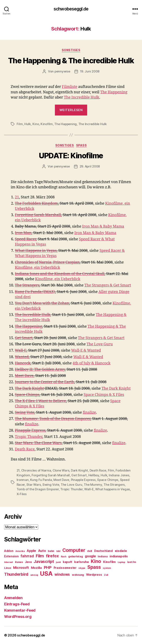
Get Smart (24, 338)
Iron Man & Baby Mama (103, 226)
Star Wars (34, 485)
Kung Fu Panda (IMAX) (35, 292)
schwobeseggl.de (71, 9)
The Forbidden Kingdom (36, 203)
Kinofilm (47, 124)
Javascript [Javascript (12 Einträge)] (44, 562)
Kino (36, 124)
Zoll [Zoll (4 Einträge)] (106, 575)
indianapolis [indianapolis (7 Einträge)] (119, 556)
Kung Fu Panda (41, 480)
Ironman (23, 480)
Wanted (22, 357)
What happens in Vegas (113, 489)
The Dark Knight (30, 389)
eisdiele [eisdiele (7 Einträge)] (121, 551)
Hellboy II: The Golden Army (40, 370)
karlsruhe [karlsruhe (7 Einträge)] (82, 562)
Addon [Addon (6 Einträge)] (9, 551)
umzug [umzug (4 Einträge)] (34, 575)
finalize (89, 413)
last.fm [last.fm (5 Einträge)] (132, 562)
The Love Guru (100, 344)
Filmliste (70, 87)
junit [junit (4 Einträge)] (58, 562)
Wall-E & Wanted (86, 351)
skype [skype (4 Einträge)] (82, 568)
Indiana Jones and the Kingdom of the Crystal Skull (60, 274)
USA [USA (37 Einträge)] (46, 574)
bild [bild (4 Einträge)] (58, 551)
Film (20, 124)
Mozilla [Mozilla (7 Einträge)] (36, 568)
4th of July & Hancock (91, 363)
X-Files (22, 494)
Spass (81, 145)
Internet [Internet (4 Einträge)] (9, 562)
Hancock (23, 363)
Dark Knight (79, 470)
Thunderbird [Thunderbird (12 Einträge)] (16, 574)
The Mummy (93, 485)
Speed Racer (26, 239)
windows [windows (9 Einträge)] (62, 574)
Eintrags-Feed (17, 604)
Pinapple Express (30, 430)
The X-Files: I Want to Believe (41, 401)
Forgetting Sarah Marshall (38, 215)
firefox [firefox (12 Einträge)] (52, 556)
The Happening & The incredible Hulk (71, 61)
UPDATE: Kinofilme (71, 156)
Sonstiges (71, 50)
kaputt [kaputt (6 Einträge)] (67, 562)
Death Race (25, 449)
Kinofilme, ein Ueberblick (38, 268)
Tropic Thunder (29, 437)
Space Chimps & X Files (104, 395)
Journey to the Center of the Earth (45, 382)
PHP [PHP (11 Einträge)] (48, 567)
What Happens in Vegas (36, 251)
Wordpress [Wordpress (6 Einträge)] (94, 575)
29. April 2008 (90, 166)
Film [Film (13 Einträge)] (40, 556)
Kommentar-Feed (20, 610)
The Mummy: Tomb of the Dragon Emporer (53, 419)
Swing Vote (25, 413)
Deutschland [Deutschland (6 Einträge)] (103, 551)
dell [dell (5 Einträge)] (90, 551)
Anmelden (13, 598)
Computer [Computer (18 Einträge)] (74, 550)
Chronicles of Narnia (36, 470)
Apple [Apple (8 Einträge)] (31, 551)
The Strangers (27, 285)
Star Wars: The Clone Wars (38, 443)
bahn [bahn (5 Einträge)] (51, 551)
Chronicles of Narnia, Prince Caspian (47, 262)
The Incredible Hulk (81, 97)
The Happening (114, 92)
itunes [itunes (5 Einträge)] (19, 562)
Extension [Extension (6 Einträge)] (11, 556)
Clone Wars (61, 470)
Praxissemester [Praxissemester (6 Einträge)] (65, 568)
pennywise (62, 71)
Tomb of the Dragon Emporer (38, 489)
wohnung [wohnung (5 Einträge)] (78, 575)
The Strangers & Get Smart (108, 285)
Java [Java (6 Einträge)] (28, 562)
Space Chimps (27, 395)
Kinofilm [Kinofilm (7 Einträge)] (109, 562)
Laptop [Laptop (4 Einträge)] (121, 562)
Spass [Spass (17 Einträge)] (94, 567)
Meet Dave (24, 376)
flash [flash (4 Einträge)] (64, 557)
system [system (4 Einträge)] (107, 568)
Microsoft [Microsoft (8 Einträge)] (21, 568)
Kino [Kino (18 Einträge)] (96, 561)
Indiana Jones (119, 475)
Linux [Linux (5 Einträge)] (8, 568)
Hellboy (94, 475)
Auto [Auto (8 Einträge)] (42, 551)
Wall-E (21, 351)
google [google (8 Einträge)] (90, 556)
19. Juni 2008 (90, 71)
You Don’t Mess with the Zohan (42, 303)
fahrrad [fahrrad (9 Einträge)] (27, 556)
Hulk (28, 124)
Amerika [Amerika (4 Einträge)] (20, 551)
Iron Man (23, 233)
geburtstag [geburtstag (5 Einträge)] (75, 556)
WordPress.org (18, 617)
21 (17, 197)
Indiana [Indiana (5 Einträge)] (103, 556)
